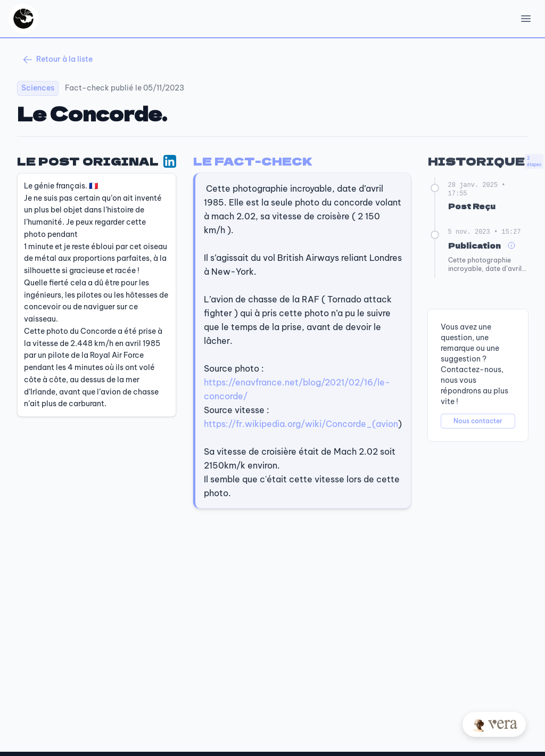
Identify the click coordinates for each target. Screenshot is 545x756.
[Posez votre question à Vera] (494, 724)
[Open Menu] (526, 19)
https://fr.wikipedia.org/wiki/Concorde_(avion (301, 424)
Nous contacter (478, 421)
